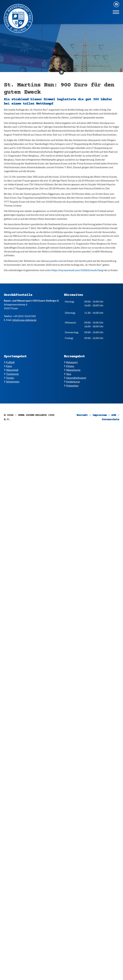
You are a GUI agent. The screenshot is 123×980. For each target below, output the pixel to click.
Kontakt (82, 415)
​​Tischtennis (11, 374)
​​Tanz (68, 374)
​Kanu (8, 366)
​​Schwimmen (12, 381)
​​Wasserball (11, 370)
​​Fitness (69, 366)
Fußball (9, 362)
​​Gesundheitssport (75, 378)
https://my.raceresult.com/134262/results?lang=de (79, 270)
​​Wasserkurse (72, 370)
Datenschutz (111, 419)
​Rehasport (71, 362)
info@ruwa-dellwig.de (24, 320)
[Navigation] (116, 12)
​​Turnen (9, 378)
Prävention (71, 385)
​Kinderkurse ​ (72, 381)
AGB (114, 415)
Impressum (100, 415)
